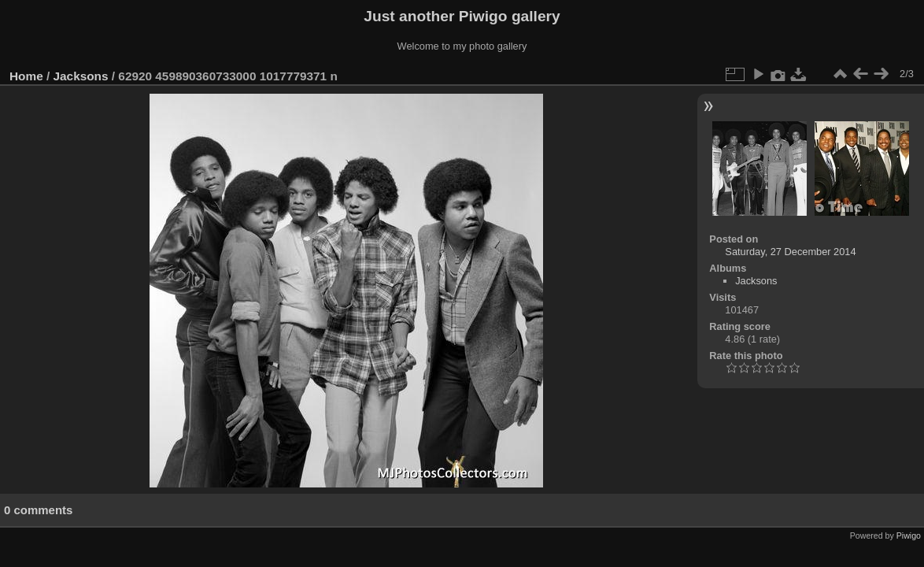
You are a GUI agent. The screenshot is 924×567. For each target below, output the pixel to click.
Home (26, 76)
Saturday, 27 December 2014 (790, 252)
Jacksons (81, 76)
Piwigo (909, 535)
